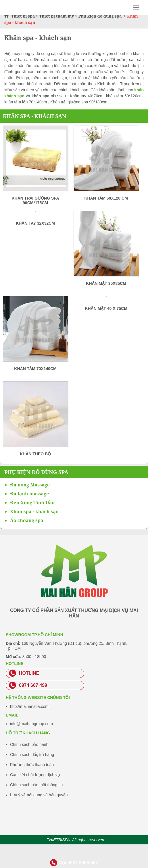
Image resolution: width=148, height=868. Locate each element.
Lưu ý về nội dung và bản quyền (39, 795)
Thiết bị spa (23, 16)
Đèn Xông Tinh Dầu (32, 503)
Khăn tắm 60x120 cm (106, 198)
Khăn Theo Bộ (35, 454)
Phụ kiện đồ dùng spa (100, 16)
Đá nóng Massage (30, 485)
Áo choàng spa (27, 520)
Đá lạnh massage (29, 494)
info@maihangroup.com (31, 724)
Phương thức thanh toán (32, 765)
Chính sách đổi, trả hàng (32, 755)
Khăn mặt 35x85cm (106, 283)
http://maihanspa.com (29, 706)
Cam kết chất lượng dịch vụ (35, 775)
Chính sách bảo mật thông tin (36, 785)
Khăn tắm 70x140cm (35, 369)
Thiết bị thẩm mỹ (56, 16)
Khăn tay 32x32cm (35, 223)
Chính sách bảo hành (29, 744)
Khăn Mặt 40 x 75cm (106, 308)
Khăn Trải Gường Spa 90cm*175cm (35, 200)
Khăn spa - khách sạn (34, 116)
